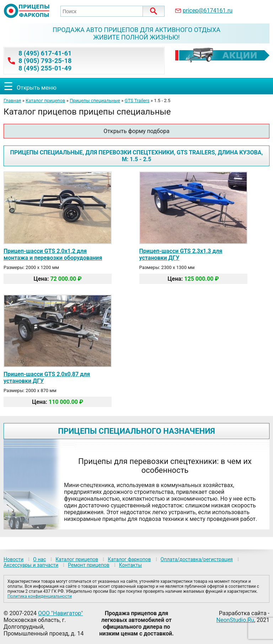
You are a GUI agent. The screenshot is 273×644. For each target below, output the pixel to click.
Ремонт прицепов (89, 565)
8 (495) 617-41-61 (45, 53)
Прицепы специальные (95, 101)
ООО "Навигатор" (60, 613)
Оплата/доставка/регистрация (197, 559)
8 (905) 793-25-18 (45, 61)
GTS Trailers (137, 101)
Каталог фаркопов (129, 559)
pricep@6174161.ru (208, 10)
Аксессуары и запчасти (31, 565)
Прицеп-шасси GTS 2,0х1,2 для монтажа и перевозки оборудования (53, 254)
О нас (39, 559)
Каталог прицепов (45, 101)
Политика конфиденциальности (40, 596)
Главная (12, 101)
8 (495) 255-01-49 (45, 68)
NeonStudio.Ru (235, 620)
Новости (14, 559)
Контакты (130, 565)
